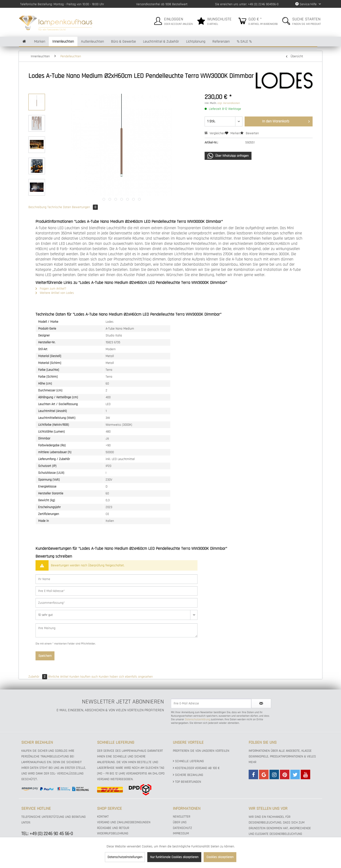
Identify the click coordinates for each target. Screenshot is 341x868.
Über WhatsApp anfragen (228, 156)
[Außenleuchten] (92, 42)
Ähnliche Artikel (58, 677)
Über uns (180, 822)
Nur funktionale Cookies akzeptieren (174, 857)
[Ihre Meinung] (117, 630)
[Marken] (40, 42)
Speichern (45, 656)
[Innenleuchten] (63, 42)
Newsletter (182, 817)
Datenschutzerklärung (197, 719)
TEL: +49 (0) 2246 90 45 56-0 (47, 834)
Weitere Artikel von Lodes (55, 293)
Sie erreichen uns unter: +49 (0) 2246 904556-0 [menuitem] (247, 4)
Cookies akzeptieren (220, 857)
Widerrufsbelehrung (113, 833)
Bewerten (249, 133)
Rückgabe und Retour (113, 828)
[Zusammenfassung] (117, 603)
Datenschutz (182, 828)
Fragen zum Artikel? (51, 289)
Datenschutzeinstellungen (125, 857)
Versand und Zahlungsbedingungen (124, 822)
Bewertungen (85, 207)
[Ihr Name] (117, 579)
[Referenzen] (221, 42)
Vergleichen (215, 133)
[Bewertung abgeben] (117, 615)
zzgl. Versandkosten (229, 103)
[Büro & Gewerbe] (123, 42)
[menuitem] (173, 20)
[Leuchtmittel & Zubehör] (161, 42)
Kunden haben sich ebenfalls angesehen (126, 677)
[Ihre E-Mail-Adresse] (117, 591)
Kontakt (103, 817)
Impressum (181, 833)
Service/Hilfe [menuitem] (306, 4)
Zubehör (38, 677)
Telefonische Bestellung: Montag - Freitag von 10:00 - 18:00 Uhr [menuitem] (62, 4)
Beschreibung (37, 207)
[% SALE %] (244, 42)
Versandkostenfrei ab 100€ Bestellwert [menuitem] (162, 4)
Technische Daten (59, 207)
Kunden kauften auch (84, 677)
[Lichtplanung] (196, 42)
